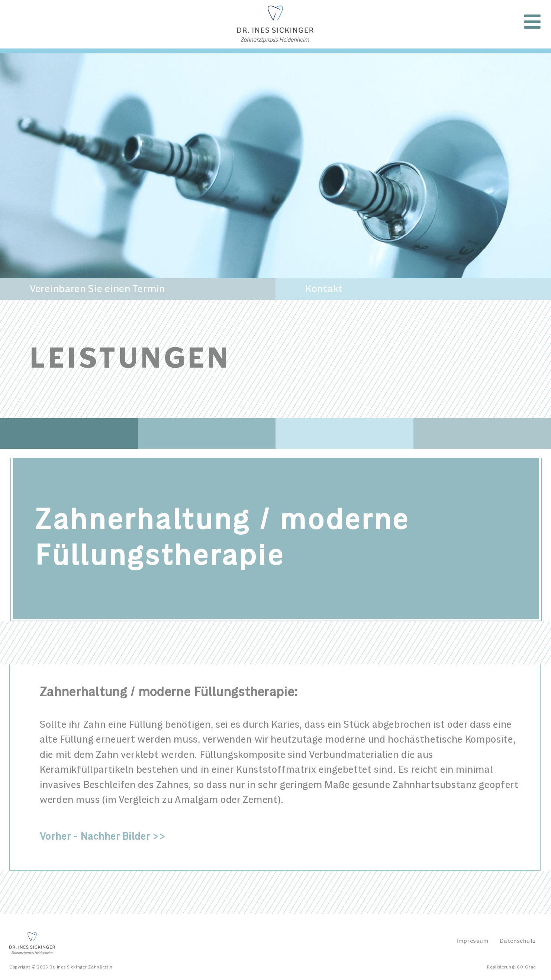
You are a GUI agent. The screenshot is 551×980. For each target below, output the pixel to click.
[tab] (281, 818)
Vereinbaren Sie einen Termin (97, 289)
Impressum (473, 941)
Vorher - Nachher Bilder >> (103, 837)
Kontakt (324, 289)
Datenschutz (518, 941)
